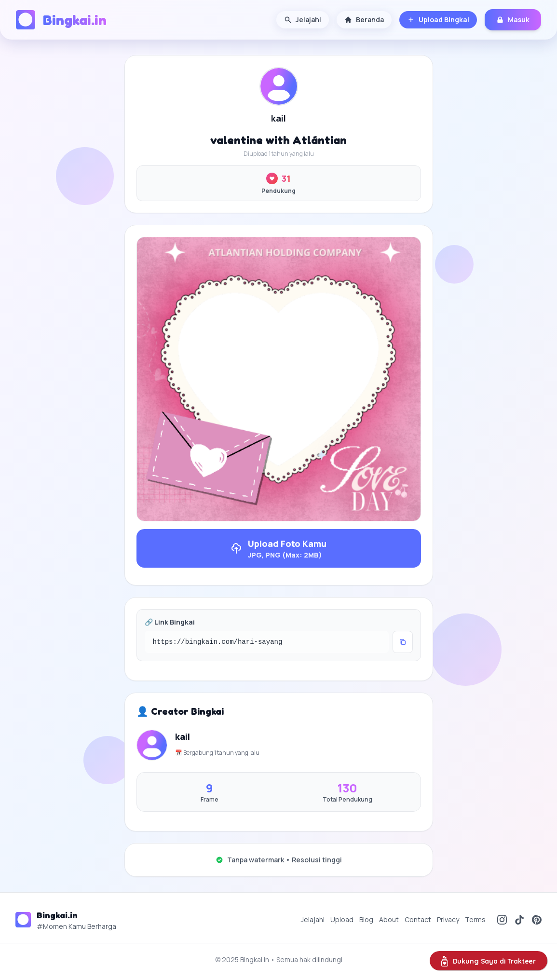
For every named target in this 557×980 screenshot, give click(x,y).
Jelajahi (303, 20)
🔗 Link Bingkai (170, 622)
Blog (366, 919)
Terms (475, 919)
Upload (342, 919)
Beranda (364, 20)
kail (278, 118)
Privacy (448, 919)
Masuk (513, 20)
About (389, 919)
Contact (418, 919)
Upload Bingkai (438, 20)
